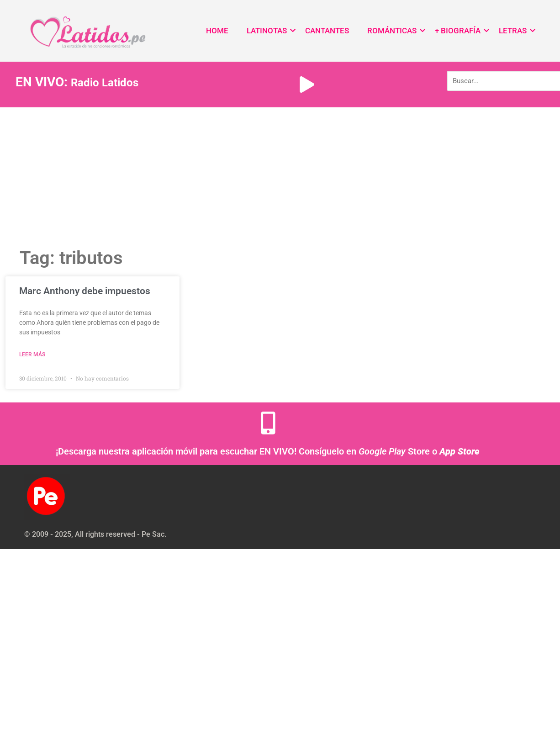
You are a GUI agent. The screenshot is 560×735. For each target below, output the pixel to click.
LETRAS (513, 31)
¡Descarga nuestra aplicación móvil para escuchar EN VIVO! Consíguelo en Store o (268, 451)
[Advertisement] (280, 176)
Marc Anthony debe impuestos (85, 291)
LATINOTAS (267, 31)
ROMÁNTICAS (392, 31)
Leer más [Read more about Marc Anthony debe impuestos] (32, 354)
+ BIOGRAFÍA (458, 31)
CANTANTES (327, 31)
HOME (217, 31)
